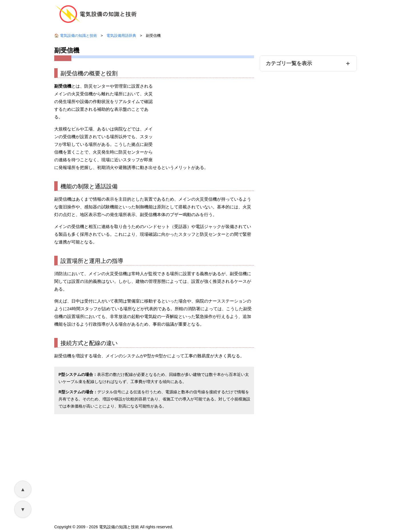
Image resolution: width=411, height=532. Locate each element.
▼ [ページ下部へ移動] (23, 509)
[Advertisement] (206, 113)
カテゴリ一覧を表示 (289, 64)
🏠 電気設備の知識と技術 (76, 36)
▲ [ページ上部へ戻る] (23, 489)
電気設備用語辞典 (121, 36)
